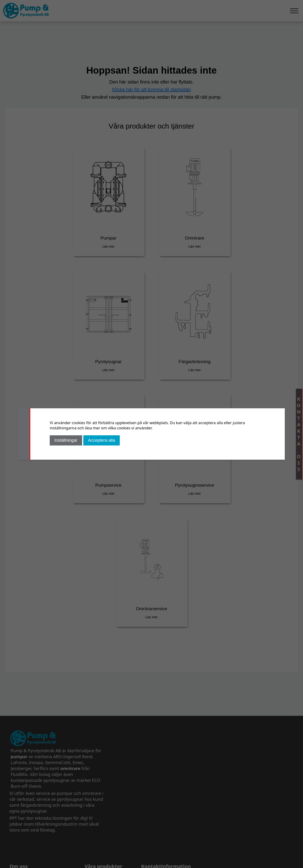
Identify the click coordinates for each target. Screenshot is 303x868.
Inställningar (66, 440)
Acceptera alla (102, 440)
